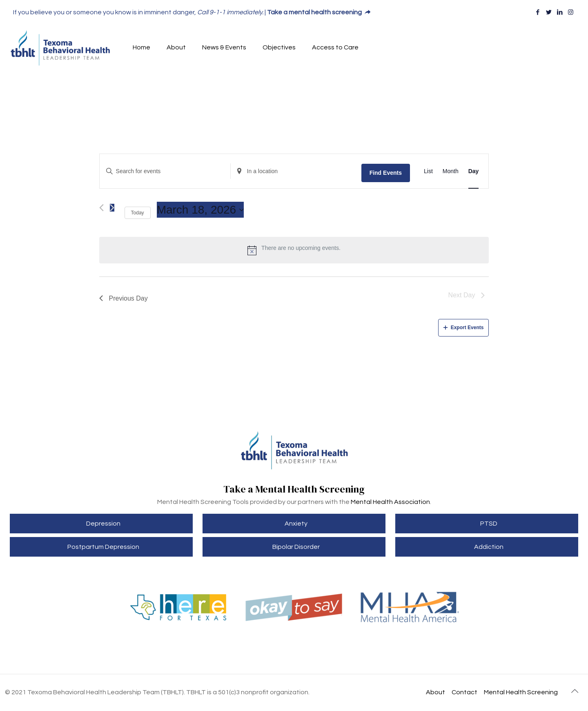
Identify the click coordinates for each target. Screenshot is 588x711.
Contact (464, 692)
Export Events (464, 328)
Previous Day (124, 298)
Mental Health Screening (521, 692)
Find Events (386, 173)
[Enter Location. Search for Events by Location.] (296, 171)
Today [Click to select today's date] (138, 213)
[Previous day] (101, 208)
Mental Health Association (390, 502)
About (435, 692)
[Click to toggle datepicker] (200, 210)
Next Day (467, 295)
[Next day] (112, 208)
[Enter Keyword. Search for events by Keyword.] (165, 171)
